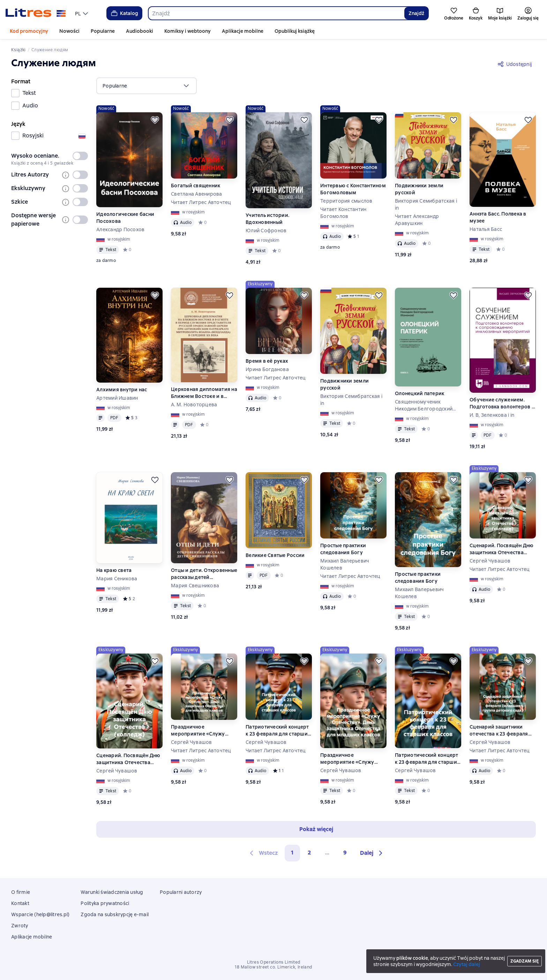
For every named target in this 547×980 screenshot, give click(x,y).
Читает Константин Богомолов (343, 213)
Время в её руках (267, 361)
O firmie (21, 892)
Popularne (103, 31)
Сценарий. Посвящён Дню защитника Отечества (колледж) (502, 549)
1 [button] (292, 853)
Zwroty (20, 926)
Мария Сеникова (117, 579)
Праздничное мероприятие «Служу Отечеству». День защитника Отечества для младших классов (203, 730)
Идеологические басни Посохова (125, 218)
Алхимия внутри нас (122, 390)
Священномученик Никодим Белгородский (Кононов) (424, 405)
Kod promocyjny (29, 31)
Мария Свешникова (195, 586)
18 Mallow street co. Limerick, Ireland (273, 967)
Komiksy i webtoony (188, 31)
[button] (372, 853)
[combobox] (276, 13)
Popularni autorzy (181, 892)
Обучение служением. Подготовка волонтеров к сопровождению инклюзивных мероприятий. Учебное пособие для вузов (502, 403)
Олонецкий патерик (419, 393)
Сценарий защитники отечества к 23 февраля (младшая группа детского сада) (499, 730)
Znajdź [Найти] (416, 13)
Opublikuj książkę (295, 31)
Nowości (69, 31)
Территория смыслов (346, 201)
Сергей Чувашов (490, 561)
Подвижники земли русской (419, 189)
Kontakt (20, 903)
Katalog (124, 13)
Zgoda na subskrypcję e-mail (115, 914)
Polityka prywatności (105, 903)
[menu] (82, 13)
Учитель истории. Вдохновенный (267, 219)
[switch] (80, 156)
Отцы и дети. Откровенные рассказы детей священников (204, 574)
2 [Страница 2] (309, 853)
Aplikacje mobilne (243, 31)
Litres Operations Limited (274, 962)
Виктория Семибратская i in (426, 204)
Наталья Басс (486, 229)
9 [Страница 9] (345, 853)
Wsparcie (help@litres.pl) (40, 914)
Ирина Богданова (267, 369)
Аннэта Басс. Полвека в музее (498, 217)
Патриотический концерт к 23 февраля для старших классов (278, 730)
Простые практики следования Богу (343, 549)
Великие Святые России (275, 555)
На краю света (114, 570)
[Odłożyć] (155, 120)
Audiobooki (140, 31)
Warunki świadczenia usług (112, 892)
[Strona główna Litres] (36, 13)
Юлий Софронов (266, 231)
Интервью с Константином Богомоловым (353, 189)
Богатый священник (196, 186)
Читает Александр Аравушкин (417, 220)
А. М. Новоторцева (194, 405)
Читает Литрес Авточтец (201, 202)
